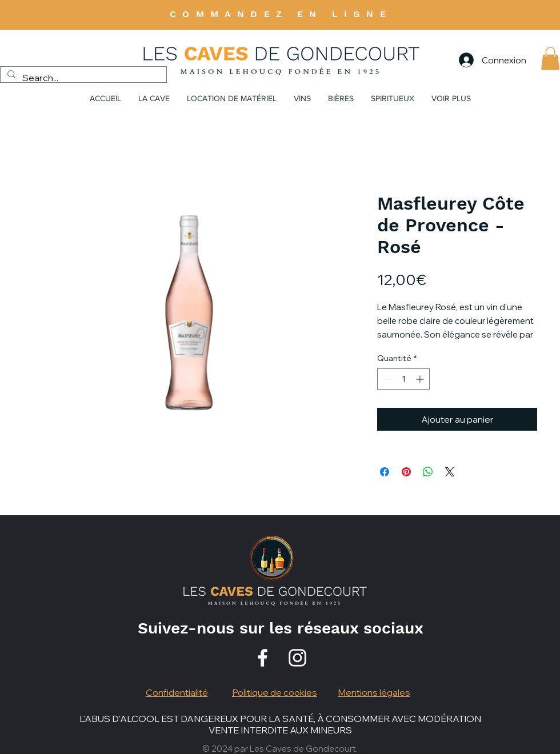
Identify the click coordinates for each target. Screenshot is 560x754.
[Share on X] (450, 472)
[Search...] (82, 78)
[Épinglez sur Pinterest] (406, 472)
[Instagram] (297, 658)
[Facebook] (263, 658)
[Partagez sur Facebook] (385, 472)
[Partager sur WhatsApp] (428, 472)
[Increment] (421, 379)
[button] (550, 59)
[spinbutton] (403, 379)
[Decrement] (386, 379)
